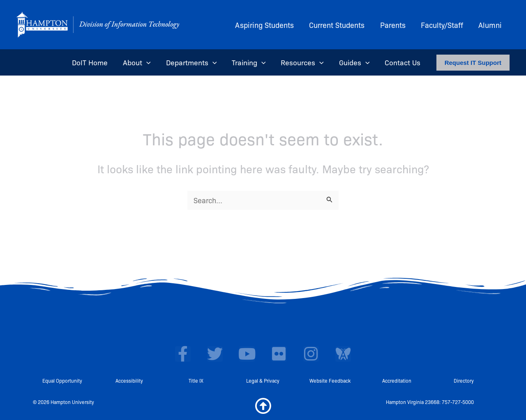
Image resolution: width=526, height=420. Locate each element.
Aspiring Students (267, 25)
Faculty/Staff (443, 25)
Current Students (339, 25)
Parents (394, 25)
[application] (150, 62)
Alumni (490, 25)
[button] (473, 63)
